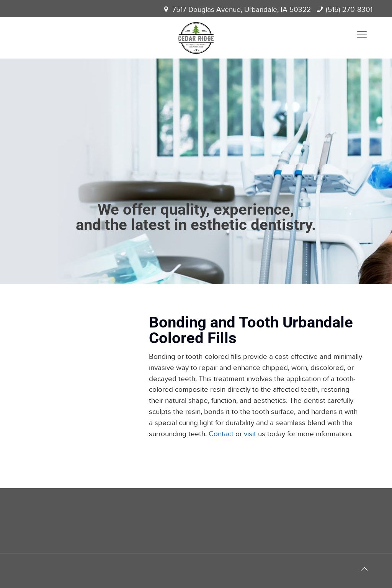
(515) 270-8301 (349, 10)
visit (250, 434)
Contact (221, 434)
